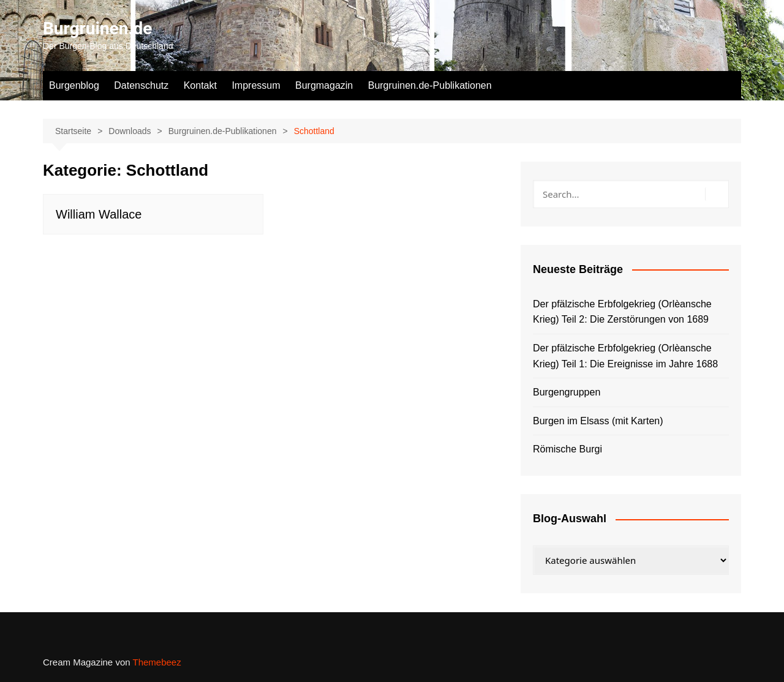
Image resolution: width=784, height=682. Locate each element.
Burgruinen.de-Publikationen (430, 85)
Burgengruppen (567, 392)
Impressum (256, 85)
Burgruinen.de (97, 28)
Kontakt (200, 85)
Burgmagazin (324, 85)
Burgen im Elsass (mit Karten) (598, 421)
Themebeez (156, 662)
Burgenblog (74, 85)
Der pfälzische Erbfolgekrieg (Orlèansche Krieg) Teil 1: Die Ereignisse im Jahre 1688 (625, 356)
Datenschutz (141, 85)
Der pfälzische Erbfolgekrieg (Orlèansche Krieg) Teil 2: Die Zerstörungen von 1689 (622, 312)
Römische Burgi (567, 449)
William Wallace (99, 214)
